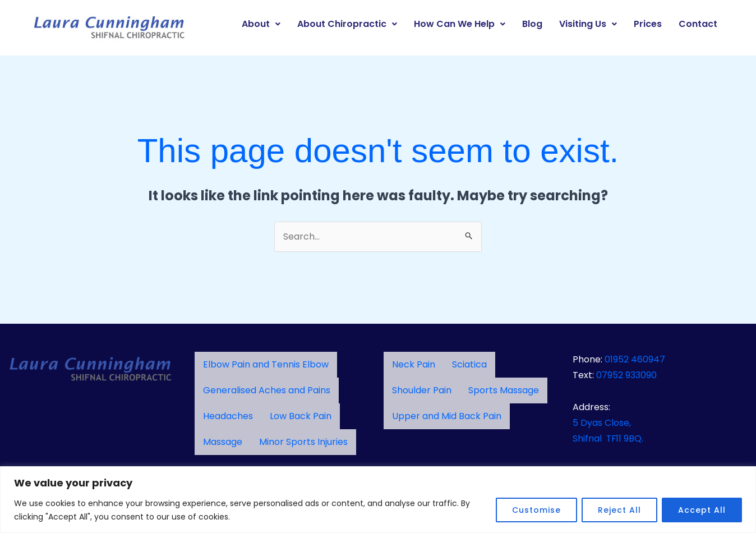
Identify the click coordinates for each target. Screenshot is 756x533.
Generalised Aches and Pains (267, 390)
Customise (536, 510)
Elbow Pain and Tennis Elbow (266, 364)
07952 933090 (626, 375)
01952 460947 (635, 359)
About (261, 24)
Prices (648, 24)
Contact (698, 24)
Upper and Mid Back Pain (447, 416)
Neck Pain (414, 364)
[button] (261, 24)
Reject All (619, 510)
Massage (223, 442)
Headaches (228, 416)
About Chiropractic (347, 24)
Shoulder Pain (422, 390)
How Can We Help (460, 24)
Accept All (702, 510)
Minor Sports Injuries (303, 442)
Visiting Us (588, 24)
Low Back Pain (301, 416)
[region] (378, 500)
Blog (532, 24)
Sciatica (469, 364)
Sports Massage (504, 390)
